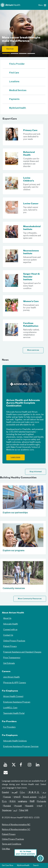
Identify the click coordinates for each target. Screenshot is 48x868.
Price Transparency (12, 658)
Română (7, 806)
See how (10, 49)
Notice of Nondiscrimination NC (16, 825)
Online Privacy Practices (14, 641)
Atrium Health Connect (13, 697)
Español (5, 792)
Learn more (15, 457)
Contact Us (8, 635)
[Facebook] (22, 765)
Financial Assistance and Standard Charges (22, 652)
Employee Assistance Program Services (21, 747)
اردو (15, 810)
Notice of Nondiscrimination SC (16, 830)
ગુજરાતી (17, 797)
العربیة (15, 792)
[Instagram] (30, 765)
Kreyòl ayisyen (30, 797)
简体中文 (34, 792)
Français (7, 797)
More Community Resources (30, 599)
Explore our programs (14, 551)
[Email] (6, 773)
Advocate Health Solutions (15, 741)
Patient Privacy (10, 647)
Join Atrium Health (11, 677)
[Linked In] (38, 765)
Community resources (14, 588)
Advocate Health (10, 624)
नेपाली (32, 801)
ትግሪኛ (40, 806)
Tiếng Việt (24, 810)
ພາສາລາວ (23, 801)
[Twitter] (14, 765)
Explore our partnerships (15, 513)
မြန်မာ (23, 792)
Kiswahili (29, 806)
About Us (7, 618)
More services (33, 350)
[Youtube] (6, 765)
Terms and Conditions (12, 844)
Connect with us (10, 630)
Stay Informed (36, 472)
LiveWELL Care (10, 708)
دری (44, 792)
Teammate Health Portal (14, 713)
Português (42, 801)
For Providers (9, 727)
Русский (18, 806)
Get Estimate (9, 663)
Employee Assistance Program (17, 702)
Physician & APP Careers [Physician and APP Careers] (15, 683)
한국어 (13, 801)
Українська (7, 810)
